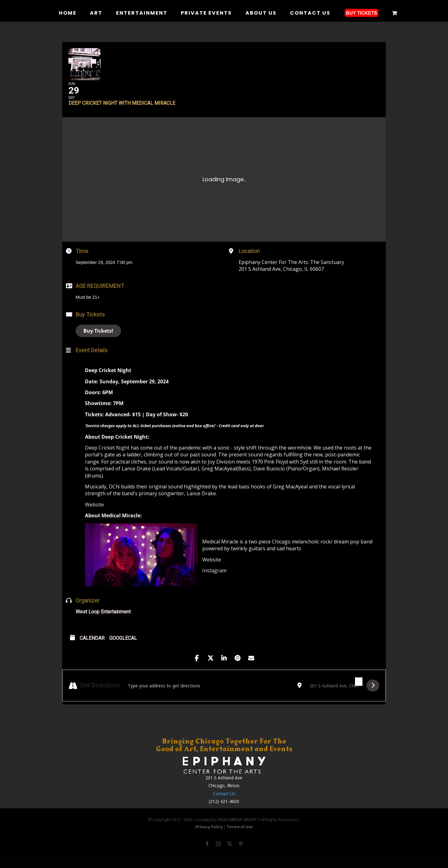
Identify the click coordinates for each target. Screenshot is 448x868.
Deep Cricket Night (107, 457)
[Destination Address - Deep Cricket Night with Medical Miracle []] (334, 695)
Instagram (214, 580)
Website (94, 514)
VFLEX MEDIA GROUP (237, 829)
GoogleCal (123, 648)
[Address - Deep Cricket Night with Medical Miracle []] (209, 695)
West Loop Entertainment (103, 621)
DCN (114, 496)
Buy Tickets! (98, 340)
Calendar (92, 648)
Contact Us (224, 803)
